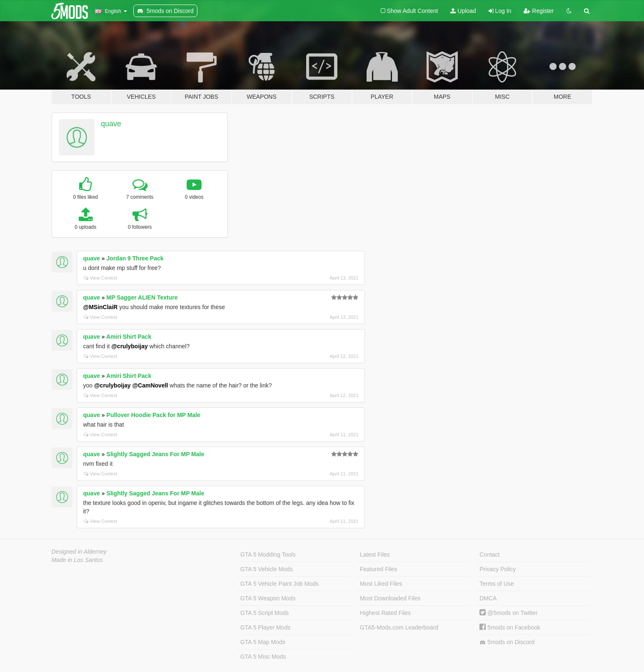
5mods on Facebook (510, 627)
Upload (463, 11)
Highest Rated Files (385, 613)
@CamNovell (150, 385)
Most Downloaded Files (390, 598)
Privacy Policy (498, 569)
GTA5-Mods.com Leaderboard (399, 627)
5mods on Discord (507, 642)
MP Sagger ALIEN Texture (142, 297)
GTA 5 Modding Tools (268, 555)
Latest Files (375, 555)
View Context (101, 278)
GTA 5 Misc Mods (263, 657)
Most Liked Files (381, 584)
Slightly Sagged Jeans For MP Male (156, 454)
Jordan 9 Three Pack (135, 258)
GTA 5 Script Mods (265, 613)
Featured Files (378, 569)
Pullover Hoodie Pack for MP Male (154, 415)
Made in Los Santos (77, 560)
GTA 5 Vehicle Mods (267, 569)
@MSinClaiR (101, 307)
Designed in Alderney (79, 552)
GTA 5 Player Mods (265, 627)
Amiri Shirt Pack (129, 337)
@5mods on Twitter (508, 613)
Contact (489, 555)
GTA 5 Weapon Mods (268, 598)
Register (539, 11)
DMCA (488, 598)
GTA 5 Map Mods (263, 642)
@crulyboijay (130, 346)
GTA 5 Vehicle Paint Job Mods (280, 584)
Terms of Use (497, 584)
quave (111, 124)
